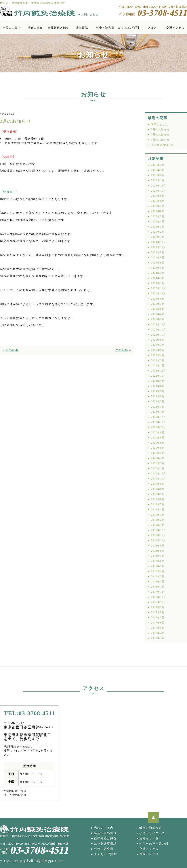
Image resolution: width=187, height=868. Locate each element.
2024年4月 (158, 273)
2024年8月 (158, 258)
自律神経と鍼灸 (58, 28)
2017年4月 (158, 633)
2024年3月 (158, 278)
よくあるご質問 (129, 28)
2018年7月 (158, 556)
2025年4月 (158, 222)
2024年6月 (158, 263)
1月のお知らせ (160, 140)
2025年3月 (158, 227)
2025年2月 (158, 232)
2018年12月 (159, 530)
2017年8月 (158, 612)
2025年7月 (158, 206)
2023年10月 (159, 293)
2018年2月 (158, 582)
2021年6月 (158, 396)
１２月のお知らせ (162, 145)
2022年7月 (158, 345)
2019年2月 (158, 520)
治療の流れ (35, 28)
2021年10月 (159, 376)
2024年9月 (158, 252)
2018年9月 (158, 546)
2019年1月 (158, 525)
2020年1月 (158, 468)
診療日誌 (82, 28)
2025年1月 (158, 237)
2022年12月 (159, 325)
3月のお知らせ (160, 129)
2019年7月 (158, 494)
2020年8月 (158, 438)
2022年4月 (158, 355)
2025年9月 (158, 196)
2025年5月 (158, 216)
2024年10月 (159, 247)
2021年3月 (158, 407)
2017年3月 (158, 638)
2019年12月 (159, 474)
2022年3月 (158, 360)
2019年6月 (158, 499)
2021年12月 (159, 371)
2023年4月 (158, 314)
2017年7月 (158, 618)
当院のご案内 (12, 28)
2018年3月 (158, 577)
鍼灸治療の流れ (105, 833)
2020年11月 (159, 422)
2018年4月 (158, 571)
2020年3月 (158, 458)
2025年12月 (159, 186)
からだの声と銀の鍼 (154, 844)
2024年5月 (158, 268)
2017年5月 (158, 628)
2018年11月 (159, 535)
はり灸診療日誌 (105, 844)
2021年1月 (158, 412)
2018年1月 (158, 587)
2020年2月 (158, 463)
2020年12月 (159, 417)
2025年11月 (159, 191)
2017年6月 (158, 623)
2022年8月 (158, 340)
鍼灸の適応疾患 (151, 828)
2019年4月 (158, 510)
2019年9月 (158, 484)
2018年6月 (158, 561)
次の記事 (122, 350)
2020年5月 (158, 448)
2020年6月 (158, 443)
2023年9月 (158, 299)
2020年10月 (159, 427)
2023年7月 (158, 304)
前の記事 (12, 350)
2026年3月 (158, 170)
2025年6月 (158, 211)
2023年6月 (158, 309)
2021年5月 (158, 402)
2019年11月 (159, 479)
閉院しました (160, 124)
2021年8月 (158, 386)
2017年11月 (159, 597)
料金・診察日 (105, 28)
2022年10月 (159, 335)
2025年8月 (158, 201)
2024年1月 (158, 283)
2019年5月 (158, 504)
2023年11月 (159, 288)
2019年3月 (158, 515)
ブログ (152, 28)
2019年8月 (158, 489)
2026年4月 (158, 165)
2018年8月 (158, 551)
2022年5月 (158, 350)
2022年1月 (158, 366)
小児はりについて (152, 833)
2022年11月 (159, 330)
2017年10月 (159, 602)
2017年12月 (159, 592)
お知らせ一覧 (149, 838)
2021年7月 (158, 391)
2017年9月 (158, 607)
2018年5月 (158, 566)
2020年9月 (158, 433)
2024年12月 (159, 242)
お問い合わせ (90, 15)
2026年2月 (158, 175)
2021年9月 (158, 381)
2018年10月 (159, 540)
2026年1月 (158, 180)
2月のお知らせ (160, 135)
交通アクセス (175, 28)
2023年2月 (158, 319)
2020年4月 (158, 453)
